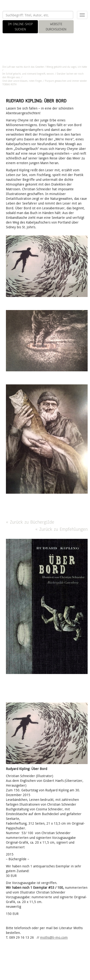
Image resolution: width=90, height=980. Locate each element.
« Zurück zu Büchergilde (30, 522)
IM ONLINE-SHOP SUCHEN (20, 27)
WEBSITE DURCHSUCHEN (56, 27)
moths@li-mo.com (54, 937)
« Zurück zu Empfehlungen (61, 529)
